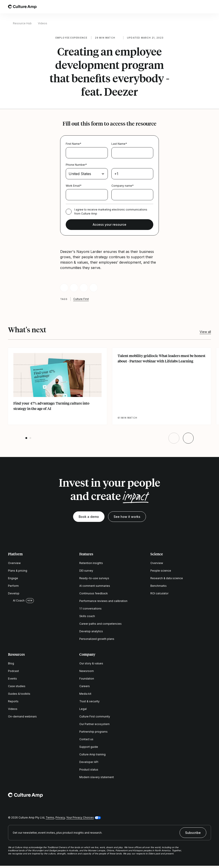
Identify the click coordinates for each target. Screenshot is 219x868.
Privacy (60, 817)
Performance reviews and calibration (103, 601)
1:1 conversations (90, 609)
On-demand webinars (22, 716)
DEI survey (86, 571)
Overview (14, 563)
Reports (13, 701)
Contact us (86, 739)
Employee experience (72, 38)
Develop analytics (91, 631)
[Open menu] (208, 7)
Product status (89, 770)
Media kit (85, 694)
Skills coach (87, 616)
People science (161, 571)
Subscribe (193, 833)
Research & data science (167, 578)
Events (12, 679)
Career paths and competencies (100, 624)
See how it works (127, 517)
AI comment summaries (95, 586)
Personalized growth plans (97, 639)
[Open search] (196, 7)
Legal (83, 709)
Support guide (89, 747)
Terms (50, 817)
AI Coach (16, 601)
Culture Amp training (92, 754)
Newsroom (87, 671)
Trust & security (89, 701)
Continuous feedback (94, 593)
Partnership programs (93, 732)
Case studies (17, 686)
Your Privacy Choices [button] (80, 817)
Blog (11, 663)
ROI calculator (159, 593)
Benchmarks (159, 586)
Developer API (89, 762)
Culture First (81, 299)
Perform (13, 586)
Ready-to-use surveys (94, 578)
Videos (43, 23)
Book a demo (89, 517)
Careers (85, 686)
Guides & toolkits (19, 694)
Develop (14, 593)
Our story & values (91, 663)
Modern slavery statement (97, 777)
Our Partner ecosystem (94, 724)
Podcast (13, 671)
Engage (13, 578)
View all (205, 332)
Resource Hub (22, 23)
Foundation (87, 679)
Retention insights (91, 563)
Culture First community (95, 716)
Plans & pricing (18, 571)
